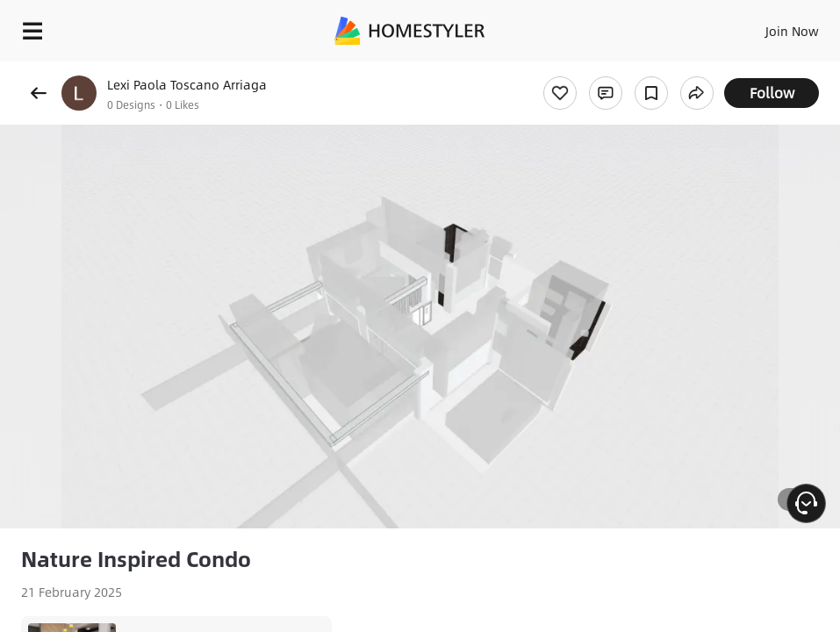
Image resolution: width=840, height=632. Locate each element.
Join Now (792, 31)
